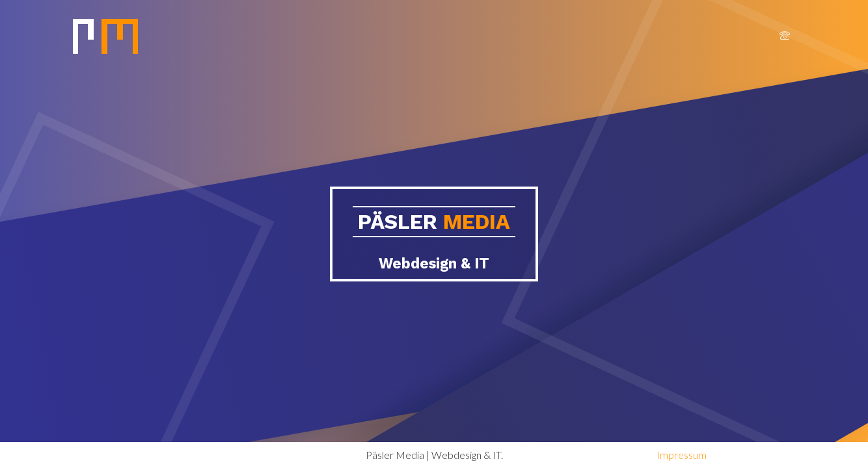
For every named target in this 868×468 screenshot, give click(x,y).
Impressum (682, 455)
